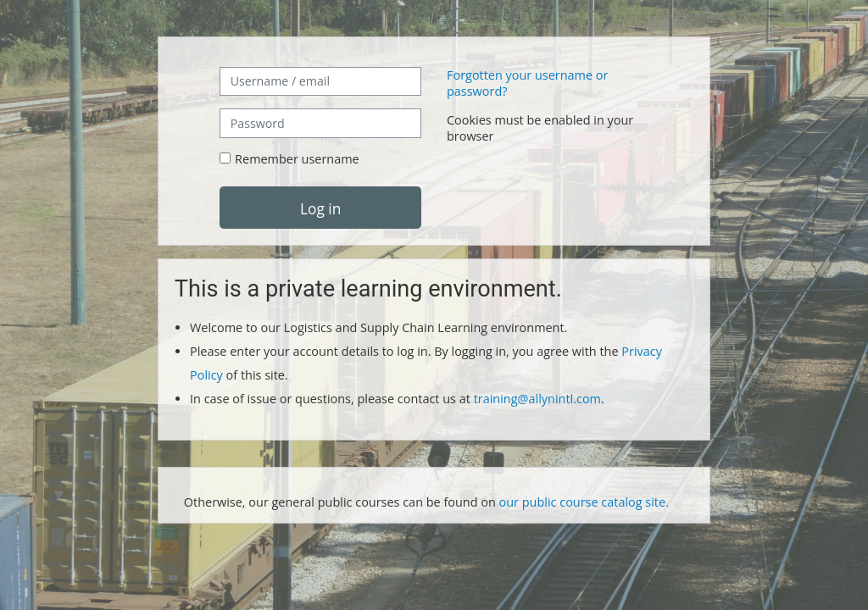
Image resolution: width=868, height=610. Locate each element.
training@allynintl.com (537, 399)
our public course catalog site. (584, 502)
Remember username (297, 159)
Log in (320, 208)
